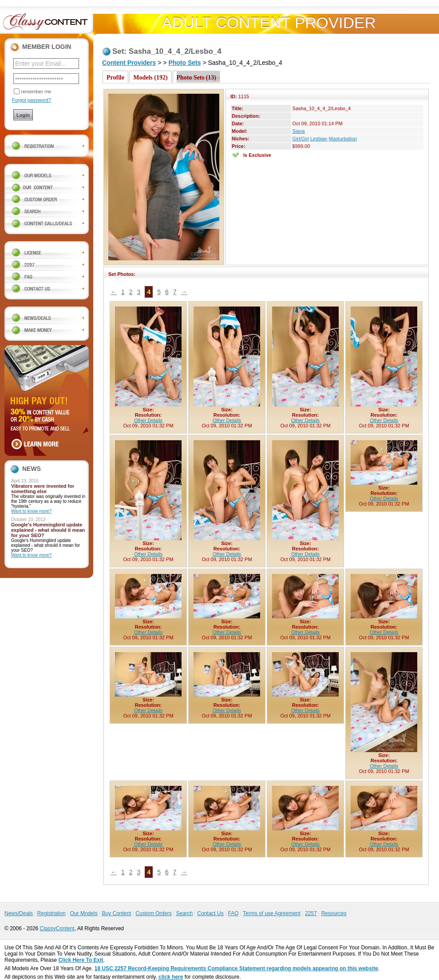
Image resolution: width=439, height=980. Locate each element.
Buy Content (116, 913)
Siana (299, 131)
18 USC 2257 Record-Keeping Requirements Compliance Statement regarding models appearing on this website (236, 968)
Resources (334, 913)
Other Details (148, 420)
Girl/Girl (301, 139)
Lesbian (319, 139)
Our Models (84, 913)
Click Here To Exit (81, 960)
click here (171, 977)
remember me (36, 92)
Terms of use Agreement (272, 913)
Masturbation (343, 139)
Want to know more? (31, 511)
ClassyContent (57, 928)
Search (184, 913)
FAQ (233, 913)
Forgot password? (32, 100)
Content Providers (129, 63)
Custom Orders (153, 913)
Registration (51, 913)
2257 (311, 913)
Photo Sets (184, 63)
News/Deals (19, 913)
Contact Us (210, 913)
